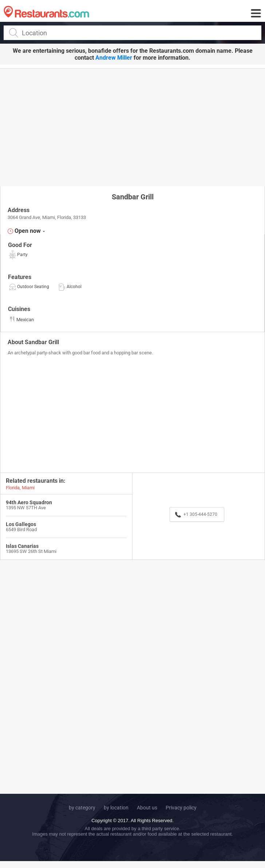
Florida (13, 488)
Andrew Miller (114, 58)
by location (116, 808)
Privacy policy (181, 808)
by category (82, 808)
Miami (28, 488)
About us (147, 808)
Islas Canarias (22, 546)
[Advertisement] (133, 127)
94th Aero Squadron (29, 502)
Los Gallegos (21, 524)
